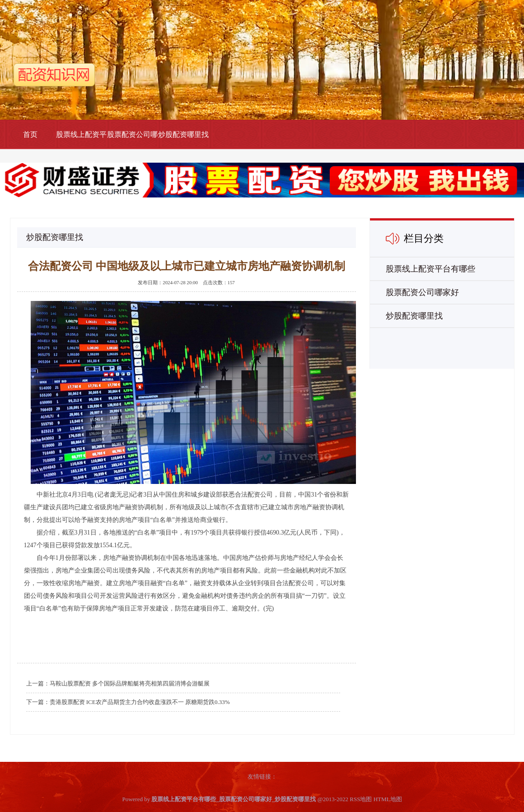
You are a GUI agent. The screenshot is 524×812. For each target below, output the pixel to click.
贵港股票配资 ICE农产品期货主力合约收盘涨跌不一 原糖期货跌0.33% (140, 702)
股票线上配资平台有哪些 (81, 149)
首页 (30, 134)
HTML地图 (388, 799)
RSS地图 (361, 799)
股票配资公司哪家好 (132, 149)
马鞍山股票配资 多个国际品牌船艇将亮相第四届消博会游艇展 (130, 683)
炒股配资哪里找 (183, 134)
